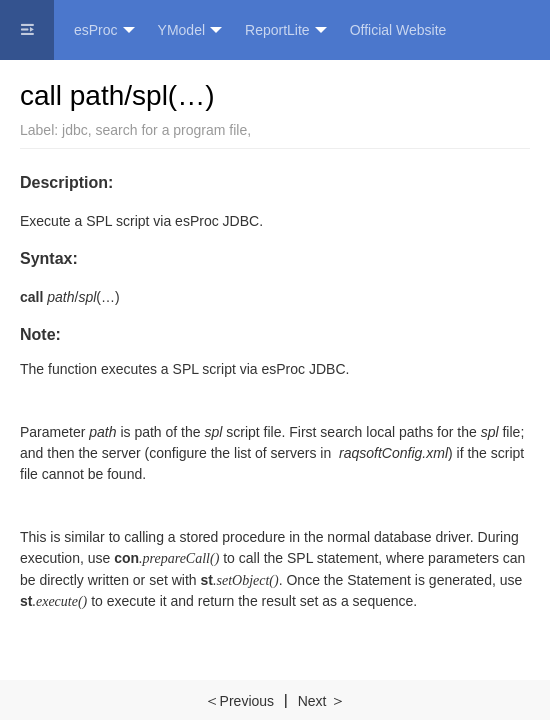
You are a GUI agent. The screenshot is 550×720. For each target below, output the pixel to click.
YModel (190, 30)
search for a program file (172, 130)
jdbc (75, 130)
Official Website (398, 30)
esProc (104, 30)
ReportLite (286, 30)
